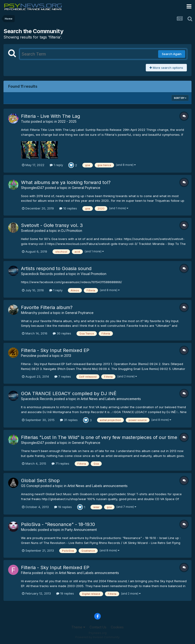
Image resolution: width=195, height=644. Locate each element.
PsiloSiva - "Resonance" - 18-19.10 (58, 524)
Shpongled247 (33, 188)
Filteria (26, 573)
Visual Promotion (94, 274)
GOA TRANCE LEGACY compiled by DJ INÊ (69, 393)
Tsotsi (26, 121)
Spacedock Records (37, 274)
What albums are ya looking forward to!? (66, 182)
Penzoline (29, 356)
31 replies (69, 420)
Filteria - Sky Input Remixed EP (55, 350)
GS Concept (30, 486)
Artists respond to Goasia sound (56, 268)
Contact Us (98, 627)
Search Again (172, 54)
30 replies (62, 333)
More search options (166, 68)
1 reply (56, 165)
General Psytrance (86, 188)
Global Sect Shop (40, 480)
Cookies (117, 627)
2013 (68, 356)
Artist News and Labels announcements (111, 399)
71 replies (60, 463)
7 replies (63, 376)
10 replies (68, 208)
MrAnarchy (29, 313)
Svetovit (27, 231)
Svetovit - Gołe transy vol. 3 (52, 225)
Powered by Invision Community (97, 637)
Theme (78, 627)
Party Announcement (81, 530)
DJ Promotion (72, 231)
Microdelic (29, 530)
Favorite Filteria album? (47, 307)
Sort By (180, 98)
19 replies (63, 507)
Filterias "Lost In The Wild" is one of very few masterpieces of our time (99, 437)
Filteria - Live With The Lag (50, 116)
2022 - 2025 (67, 121)
